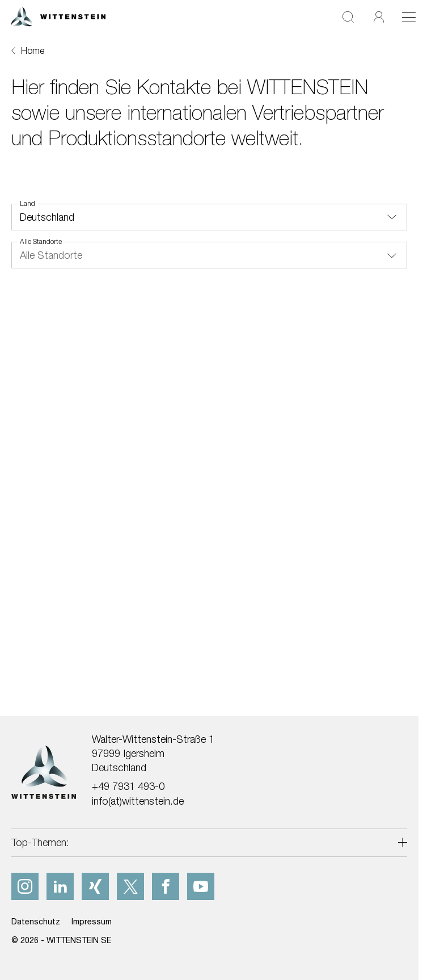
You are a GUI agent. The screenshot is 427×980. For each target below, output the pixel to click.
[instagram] (25, 886)
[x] (130, 886)
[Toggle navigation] (409, 17)
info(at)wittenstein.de (138, 801)
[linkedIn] (60, 886)
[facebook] (166, 886)
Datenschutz (36, 921)
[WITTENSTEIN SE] (58, 16)
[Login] (379, 17)
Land (28, 204)
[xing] (95, 886)
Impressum (92, 921)
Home (33, 51)
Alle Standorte (41, 242)
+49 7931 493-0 (128, 786)
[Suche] (348, 17)
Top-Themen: (40, 842)
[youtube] (201, 886)
